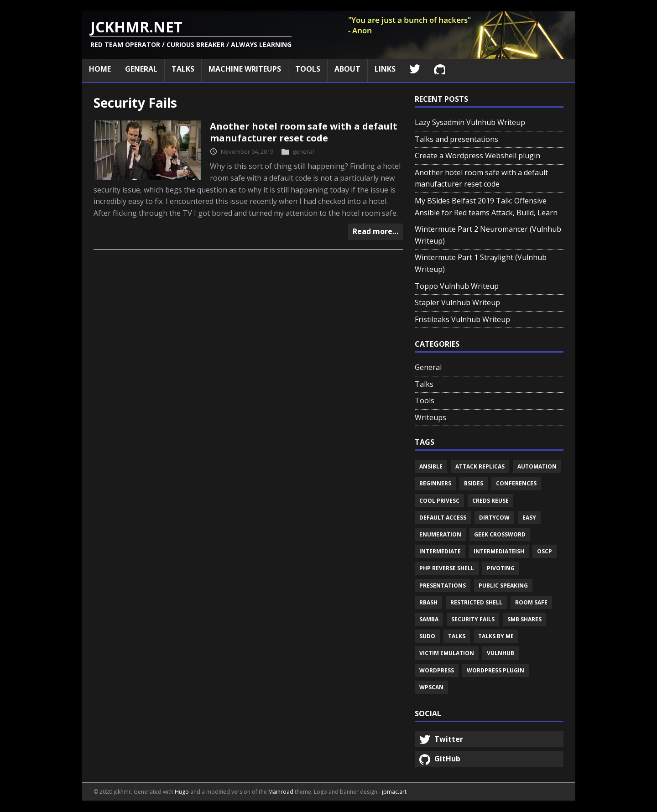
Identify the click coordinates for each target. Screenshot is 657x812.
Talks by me (496, 636)
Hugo (182, 792)
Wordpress (437, 670)
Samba (429, 619)
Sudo (427, 636)
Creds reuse (490, 501)
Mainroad (281, 792)
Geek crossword (500, 534)
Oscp (545, 551)
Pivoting (501, 568)
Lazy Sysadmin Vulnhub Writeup (470, 122)
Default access (443, 518)
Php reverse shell (447, 568)
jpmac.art (394, 792)
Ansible (431, 466)
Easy (529, 518)
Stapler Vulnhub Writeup (457, 302)
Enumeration (440, 534)
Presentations (443, 586)
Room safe (531, 602)
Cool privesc (439, 501)
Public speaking (503, 586)
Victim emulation (447, 653)
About (347, 69)
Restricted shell (476, 602)
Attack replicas (480, 466)
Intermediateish (499, 551)
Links (385, 69)
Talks (183, 69)
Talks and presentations (456, 139)
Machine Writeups (245, 69)
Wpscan (431, 687)
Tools (308, 69)
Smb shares (524, 619)
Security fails (473, 619)
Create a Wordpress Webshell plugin (477, 156)
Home (100, 69)
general (303, 151)
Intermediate (440, 551)
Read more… (375, 231)
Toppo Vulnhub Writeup (457, 286)
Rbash (428, 602)
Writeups (430, 417)
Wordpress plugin (495, 670)
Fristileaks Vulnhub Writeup (462, 319)
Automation (537, 466)
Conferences (516, 483)
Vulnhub (501, 653)
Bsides (474, 483)
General (141, 69)
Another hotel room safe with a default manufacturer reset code (304, 132)
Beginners (435, 483)
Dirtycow (494, 518)
